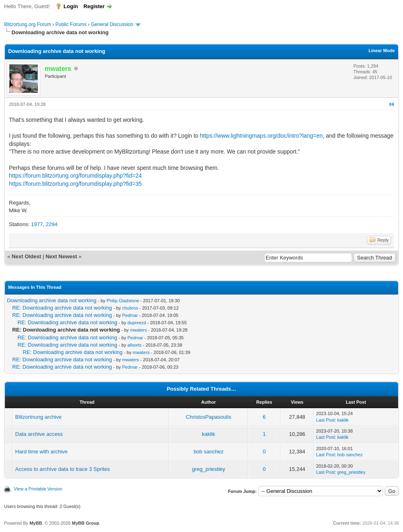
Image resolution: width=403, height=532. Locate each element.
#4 (392, 104)
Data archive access (39, 434)
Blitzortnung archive (38, 417)
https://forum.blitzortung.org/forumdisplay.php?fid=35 (75, 184)
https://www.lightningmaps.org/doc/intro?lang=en (261, 136)
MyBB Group (85, 523)
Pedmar (130, 315)
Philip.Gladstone (123, 301)
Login (71, 6)
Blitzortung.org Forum (27, 24)
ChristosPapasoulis (209, 417)
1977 (37, 224)
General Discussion (112, 24)
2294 (51, 224)
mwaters (138, 330)
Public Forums (71, 24)
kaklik (343, 420)
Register (94, 6)
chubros (130, 308)
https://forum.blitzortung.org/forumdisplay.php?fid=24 (75, 176)
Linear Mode (382, 51)
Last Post (326, 420)
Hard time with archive (41, 452)
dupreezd (137, 323)
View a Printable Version (38, 489)
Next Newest (61, 256)
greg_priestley (208, 469)
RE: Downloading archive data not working (62, 308)
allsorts (135, 345)
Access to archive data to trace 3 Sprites (62, 469)
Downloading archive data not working (52, 300)
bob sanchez (208, 452)
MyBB (36, 523)
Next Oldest (26, 256)
